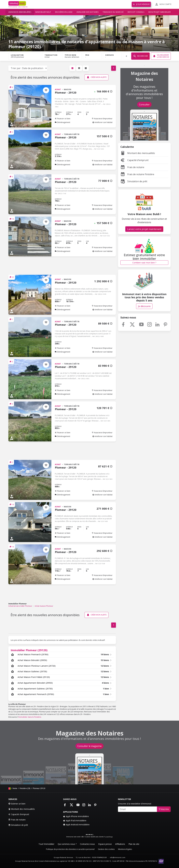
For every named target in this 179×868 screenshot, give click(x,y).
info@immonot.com (118, 857)
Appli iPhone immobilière (76, 816)
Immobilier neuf (43, 12)
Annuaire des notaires (88, 12)
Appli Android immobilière (76, 825)
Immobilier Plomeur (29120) (29, 650)
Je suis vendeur (141, 4)
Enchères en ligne (64, 12)
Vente (15, 788)
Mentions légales (125, 849)
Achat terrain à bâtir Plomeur (20, 606)
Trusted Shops (108, 837)
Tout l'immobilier (46, 844)
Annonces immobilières (20, 12)
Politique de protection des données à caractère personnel (70, 849)
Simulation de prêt (134, 181)
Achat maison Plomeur (44, 606)
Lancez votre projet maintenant (144, 229)
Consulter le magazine (89, 746)
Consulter (144, 105)
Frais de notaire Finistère (137, 174)
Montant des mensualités (138, 153)
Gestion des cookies (106, 849)
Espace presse (105, 844)
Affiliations (120, 844)
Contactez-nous (87, 844)
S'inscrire (164, 809)
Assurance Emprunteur (102, 119)
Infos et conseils (136, 12)
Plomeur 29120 (39, 788)
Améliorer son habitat (102, 122)
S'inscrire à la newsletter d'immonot (135, 804)
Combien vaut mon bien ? (144, 263)
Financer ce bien (63, 119)
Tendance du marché (113, 12)
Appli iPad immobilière (75, 820)
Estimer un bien (17, 804)
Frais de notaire (132, 167)
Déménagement (63, 122)
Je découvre (144, 306)
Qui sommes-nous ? (67, 844)
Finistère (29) (25, 788)
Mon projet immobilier (160, 12)
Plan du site (134, 844)
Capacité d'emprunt (134, 160)
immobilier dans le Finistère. (30, 717)
